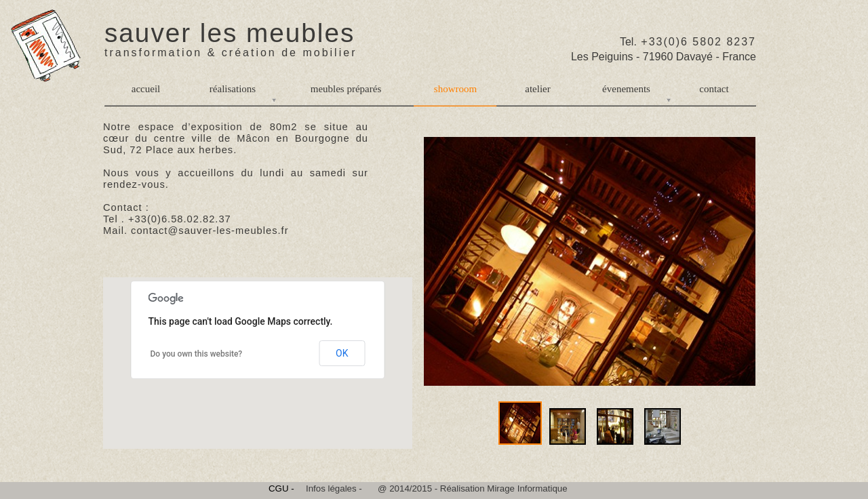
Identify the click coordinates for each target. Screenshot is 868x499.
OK (342, 353)
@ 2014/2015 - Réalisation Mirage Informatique (473, 488)
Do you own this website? (197, 354)
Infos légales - (334, 488)
